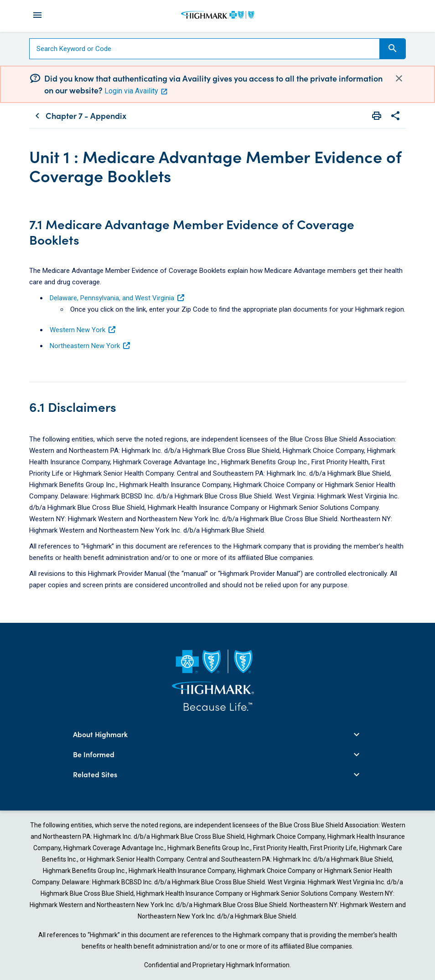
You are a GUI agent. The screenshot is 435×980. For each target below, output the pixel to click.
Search (393, 48)
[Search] (205, 49)
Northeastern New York (90, 346)
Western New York (83, 330)
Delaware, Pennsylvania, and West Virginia (117, 298)
